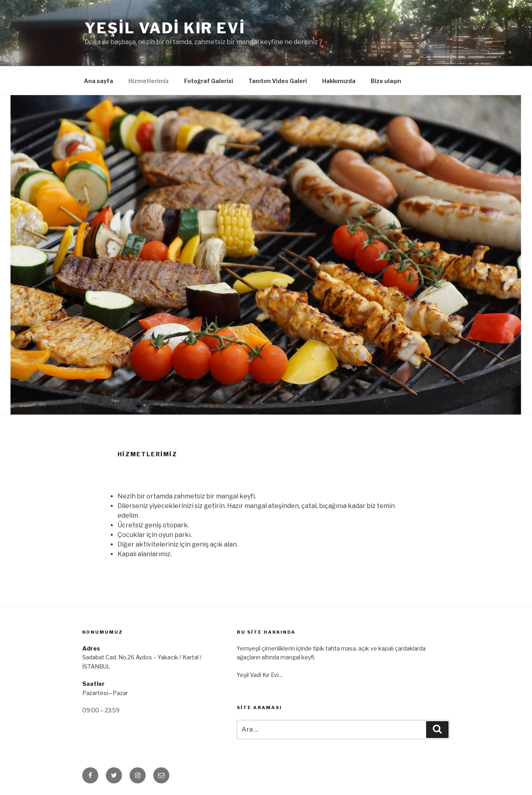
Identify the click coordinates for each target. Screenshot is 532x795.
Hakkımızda (339, 81)
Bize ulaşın (386, 81)
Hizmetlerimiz (149, 81)
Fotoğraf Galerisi (209, 81)
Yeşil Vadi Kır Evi (165, 28)
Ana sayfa (98, 81)
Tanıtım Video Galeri (278, 81)
